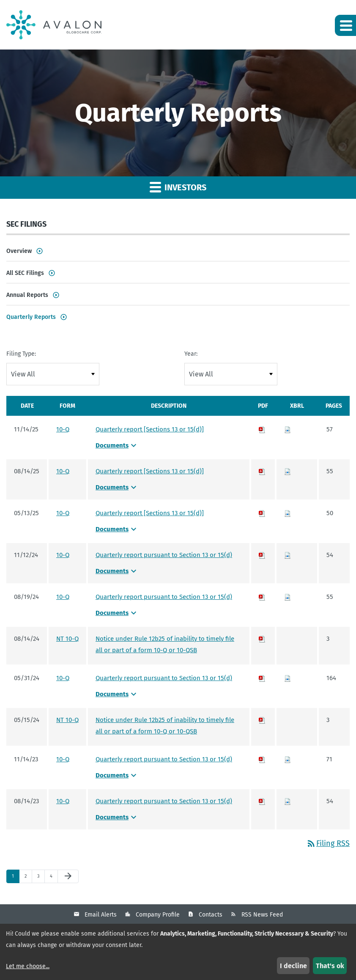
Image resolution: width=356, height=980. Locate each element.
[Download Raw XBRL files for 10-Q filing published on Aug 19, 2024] (288, 597)
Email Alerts (101, 915)
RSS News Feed (262, 915)
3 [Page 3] (41, 878)
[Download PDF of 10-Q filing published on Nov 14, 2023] (262, 759)
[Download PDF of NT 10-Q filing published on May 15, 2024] (262, 720)
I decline (293, 966)
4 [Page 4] (54, 878)
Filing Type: (21, 354)
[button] (345, 25)
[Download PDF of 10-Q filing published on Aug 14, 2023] (262, 801)
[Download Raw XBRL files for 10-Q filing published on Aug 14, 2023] (288, 801)
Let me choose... (28, 966)
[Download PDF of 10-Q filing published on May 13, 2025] (262, 513)
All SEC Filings (25, 273)
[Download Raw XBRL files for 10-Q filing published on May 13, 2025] (288, 513)
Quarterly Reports (31, 317)
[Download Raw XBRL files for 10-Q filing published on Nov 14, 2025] (288, 429)
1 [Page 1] (15, 878)
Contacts (211, 915)
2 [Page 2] (28, 878)
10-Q (63, 429)
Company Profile (158, 915)
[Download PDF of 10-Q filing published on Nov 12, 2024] (262, 555)
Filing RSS (328, 843)
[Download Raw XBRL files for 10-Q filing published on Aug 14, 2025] (288, 471)
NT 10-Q (67, 639)
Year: (191, 354)
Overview (19, 251)
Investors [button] (178, 187)
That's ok (330, 966)
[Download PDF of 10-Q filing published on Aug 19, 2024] (262, 597)
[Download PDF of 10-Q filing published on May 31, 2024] (262, 678)
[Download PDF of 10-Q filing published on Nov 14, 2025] (262, 429)
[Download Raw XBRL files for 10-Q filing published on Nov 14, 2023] (288, 759)
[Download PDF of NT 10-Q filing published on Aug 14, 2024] (262, 639)
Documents (117, 445)
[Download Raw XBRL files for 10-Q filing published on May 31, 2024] (288, 678)
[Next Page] (68, 876)
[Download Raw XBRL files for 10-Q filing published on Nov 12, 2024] (288, 555)
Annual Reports (27, 295)
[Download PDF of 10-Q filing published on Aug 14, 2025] (262, 471)
